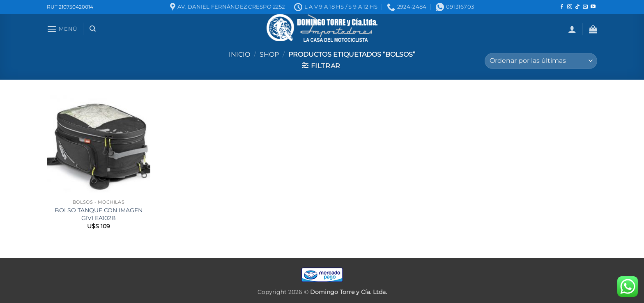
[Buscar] (93, 29)
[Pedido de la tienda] (541, 61)
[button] (62, 29)
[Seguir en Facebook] (562, 7)
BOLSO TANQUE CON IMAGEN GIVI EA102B (99, 214)
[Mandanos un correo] (585, 7)
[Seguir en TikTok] (577, 7)
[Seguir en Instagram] (570, 7)
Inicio (239, 54)
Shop (269, 54)
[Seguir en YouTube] (593, 7)
